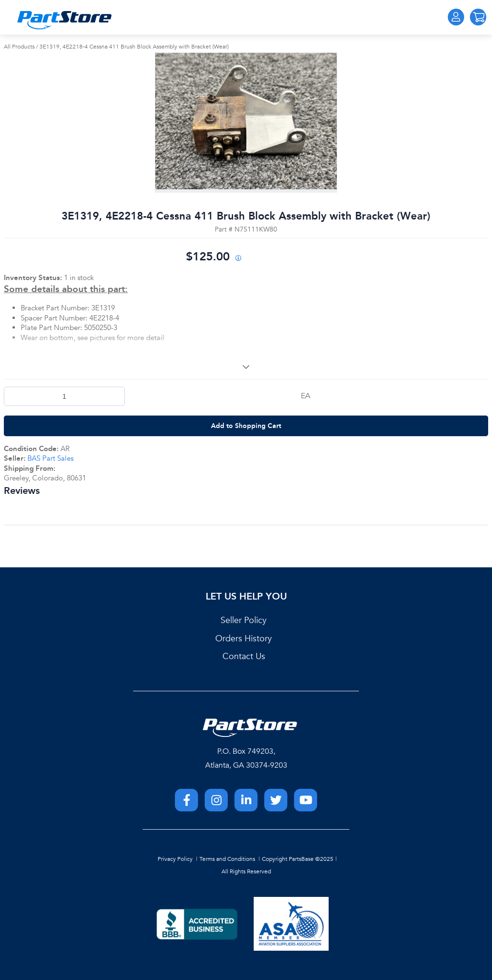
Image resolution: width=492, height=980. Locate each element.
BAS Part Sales (50, 458)
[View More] (246, 367)
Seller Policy (244, 620)
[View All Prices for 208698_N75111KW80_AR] (238, 259)
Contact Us (244, 656)
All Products (19, 47)
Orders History (244, 639)
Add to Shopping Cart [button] (246, 426)
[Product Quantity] (64, 396)
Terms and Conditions (227, 859)
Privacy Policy (175, 859)
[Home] (64, 20)
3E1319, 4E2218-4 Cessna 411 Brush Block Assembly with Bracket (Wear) (134, 47)
